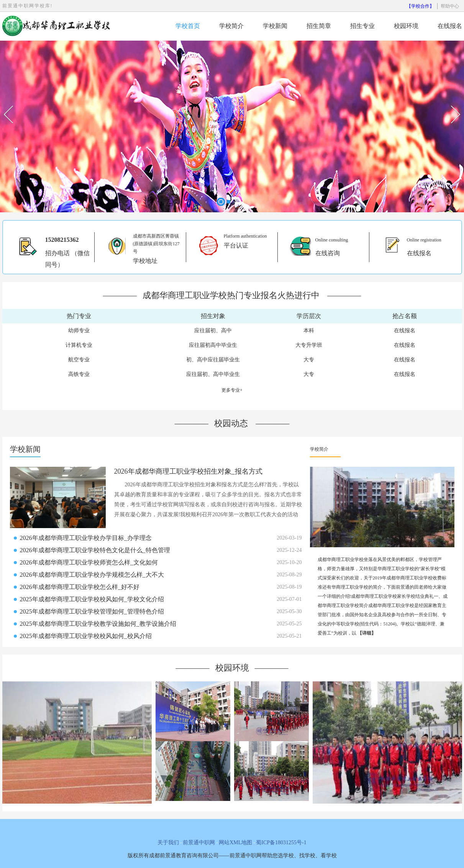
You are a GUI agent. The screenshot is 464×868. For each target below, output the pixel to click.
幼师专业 (79, 331)
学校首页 (188, 26)
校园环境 (406, 26)
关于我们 (168, 843)
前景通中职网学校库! (28, 6)
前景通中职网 (199, 843)
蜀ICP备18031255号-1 (281, 843)
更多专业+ (232, 390)
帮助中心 (450, 6)
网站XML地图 (235, 843)
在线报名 (450, 26)
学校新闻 (275, 26)
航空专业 (79, 360)
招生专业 (362, 26)
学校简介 (231, 26)
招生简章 (319, 26)
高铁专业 (79, 374)
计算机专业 (79, 345)
